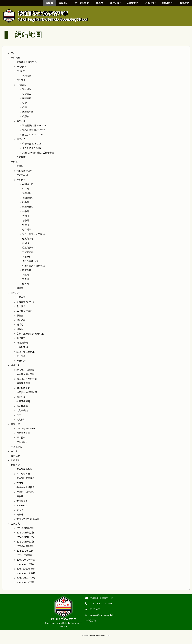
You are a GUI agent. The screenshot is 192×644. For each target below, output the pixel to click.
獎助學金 (21, 356)
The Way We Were (26, 429)
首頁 (48, 3)
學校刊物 (15, 424)
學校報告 (21, 139)
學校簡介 (21, 67)
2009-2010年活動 (26, 560)
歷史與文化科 (29, 239)
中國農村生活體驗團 (27, 392)
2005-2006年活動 (26, 578)
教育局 (20, 483)
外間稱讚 (21, 157)
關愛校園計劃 (23, 388)
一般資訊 (21, 85)
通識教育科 (28, 207)
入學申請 (151, 3)
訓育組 (20, 329)
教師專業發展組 (24, 171)
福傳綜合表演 (23, 383)
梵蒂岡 (20, 510)
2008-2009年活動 (26, 564)
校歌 (24, 103)
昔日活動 (15, 524)
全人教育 (21, 306)
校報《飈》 (22, 442)
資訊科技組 (22, 175)
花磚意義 (27, 98)
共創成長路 (22, 410)
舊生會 (14, 451)
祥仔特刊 (21, 438)
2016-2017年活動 (25, 528)
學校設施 (27, 89)
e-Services (22, 505)
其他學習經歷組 (24, 311)
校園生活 (21, 297)
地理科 (26, 243)
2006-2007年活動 (26, 573)
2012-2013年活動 (25, 546)
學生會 (20, 315)
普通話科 (27, 193)
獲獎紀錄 (21, 361)
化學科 (26, 221)
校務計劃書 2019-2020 (34, 130)
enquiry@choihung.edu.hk (102, 621)
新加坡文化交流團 (26, 370)
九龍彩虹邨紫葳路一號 (102, 604)
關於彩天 (64, 3)
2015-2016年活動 (25, 533)
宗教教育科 (28, 252)
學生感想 (21, 80)
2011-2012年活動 (25, 551)
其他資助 (21, 420)
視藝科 (26, 275)
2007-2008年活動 (26, 569)
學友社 (20, 496)
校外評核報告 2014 (32, 148)
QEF (19, 415)
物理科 (26, 225)
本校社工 (21, 338)
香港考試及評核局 (26, 487)
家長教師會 (17, 447)
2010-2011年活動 (25, 555)
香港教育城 (22, 501)
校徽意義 (27, 94)
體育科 (26, 284)
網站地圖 (15, 460)
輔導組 (20, 325)
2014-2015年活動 (25, 537)
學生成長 (116, 3)
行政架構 (27, 76)
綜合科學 (27, 230)
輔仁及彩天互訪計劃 (27, 379)
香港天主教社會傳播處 (28, 519)
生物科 (26, 216)
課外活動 (21, 320)
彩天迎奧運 (22, 406)
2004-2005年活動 (26, 582)
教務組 (20, 166)
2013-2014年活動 (25, 542)
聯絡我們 (185, 3)
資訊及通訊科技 (30, 261)
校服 (24, 107)
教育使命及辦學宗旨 (27, 62)
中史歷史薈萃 (23, 433)
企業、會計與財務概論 (33, 266)
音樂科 (26, 279)
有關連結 (15, 465)
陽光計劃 (21, 397)
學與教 (100, 3)
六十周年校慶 (83, 3)
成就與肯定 (133, 3)
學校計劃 (21, 121)
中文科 (26, 189)
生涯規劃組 (22, 347)
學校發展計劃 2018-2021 (34, 126)
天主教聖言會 (23, 474)
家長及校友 (168, 3)
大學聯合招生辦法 (26, 492)
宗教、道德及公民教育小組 (30, 334)
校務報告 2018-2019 (32, 144)
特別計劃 (15, 365)
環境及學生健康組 (26, 352)
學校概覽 (15, 58)
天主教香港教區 (24, 469)
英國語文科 (28, 198)
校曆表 (26, 116)
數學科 (26, 202)
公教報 (20, 515)
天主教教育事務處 (26, 478)
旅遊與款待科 (29, 248)
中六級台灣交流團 (26, 374)
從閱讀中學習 (23, 401)
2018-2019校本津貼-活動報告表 (38, 153)
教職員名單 (28, 112)
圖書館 (20, 288)
